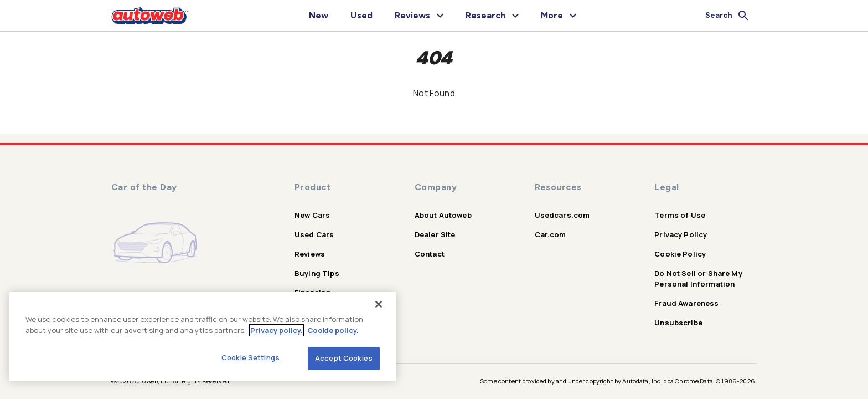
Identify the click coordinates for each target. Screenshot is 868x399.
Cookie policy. (333, 330)
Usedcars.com (562, 215)
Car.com (551, 234)
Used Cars (314, 234)
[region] (203, 337)
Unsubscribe (678, 323)
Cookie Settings (250, 357)
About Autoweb (443, 215)
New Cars (312, 215)
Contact (430, 254)
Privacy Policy (681, 234)
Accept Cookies (344, 358)
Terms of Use (680, 215)
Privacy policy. (277, 330)
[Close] (379, 304)
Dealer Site (435, 234)
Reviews (310, 254)
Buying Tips (317, 273)
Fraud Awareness (686, 303)
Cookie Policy (680, 254)
